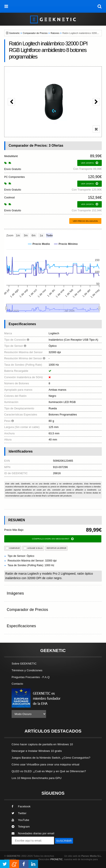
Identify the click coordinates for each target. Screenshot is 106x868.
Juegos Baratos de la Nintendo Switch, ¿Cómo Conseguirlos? (51, 758)
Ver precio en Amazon (85, 221)
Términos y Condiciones (27, 670)
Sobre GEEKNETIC (24, 664)
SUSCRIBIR (64, 841)
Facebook (21, 806)
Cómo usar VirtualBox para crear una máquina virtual (46, 764)
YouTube (20, 820)
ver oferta (90, 163)
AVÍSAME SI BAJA (33, 548)
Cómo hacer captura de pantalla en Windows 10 (42, 744)
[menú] (6, 6)
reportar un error (56, 548)
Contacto (17, 684)
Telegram (21, 827)
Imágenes (15, 593)
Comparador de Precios (35, 33)
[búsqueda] (100, 6)
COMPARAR (13, 548)
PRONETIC (56, 859)
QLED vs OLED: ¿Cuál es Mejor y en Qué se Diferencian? (49, 771)
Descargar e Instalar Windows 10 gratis (37, 751)
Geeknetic (14, 33)
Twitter (19, 813)
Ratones (55, 33)
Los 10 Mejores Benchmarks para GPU (37, 778)
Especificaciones (21, 626)
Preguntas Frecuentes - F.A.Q (31, 677)
